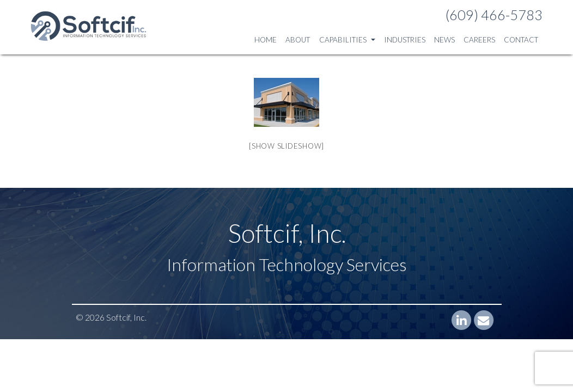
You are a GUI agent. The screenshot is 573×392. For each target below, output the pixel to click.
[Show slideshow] (286, 146)
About (298, 40)
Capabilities (347, 40)
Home (266, 40)
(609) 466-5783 (494, 15)
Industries (405, 40)
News (444, 40)
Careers (479, 40)
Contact (521, 40)
